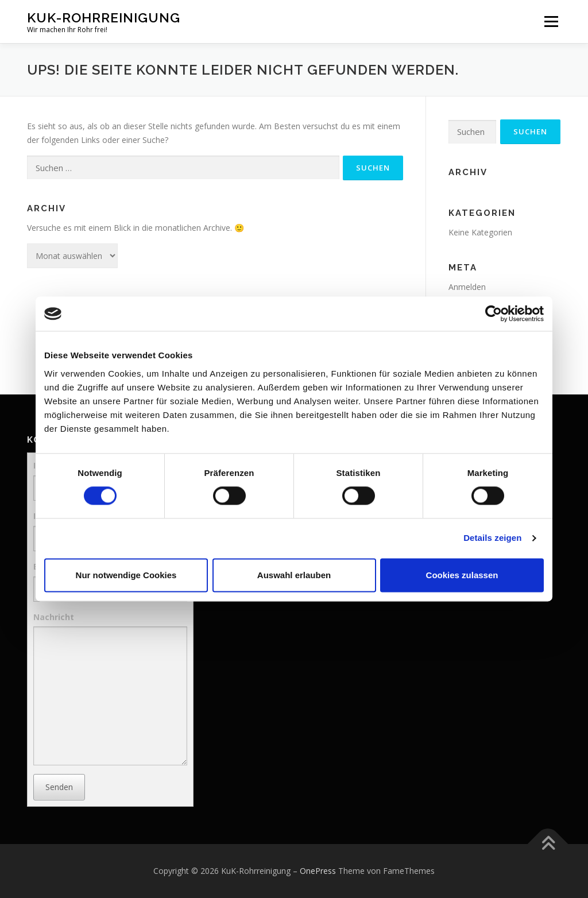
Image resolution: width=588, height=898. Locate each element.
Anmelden (467, 287)
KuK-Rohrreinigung (104, 18)
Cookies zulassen (462, 575)
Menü (551, 22)
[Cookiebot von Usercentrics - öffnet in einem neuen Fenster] (494, 313)
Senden (59, 787)
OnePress (318, 871)
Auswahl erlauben (294, 575)
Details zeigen (492, 538)
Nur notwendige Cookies (126, 575)
